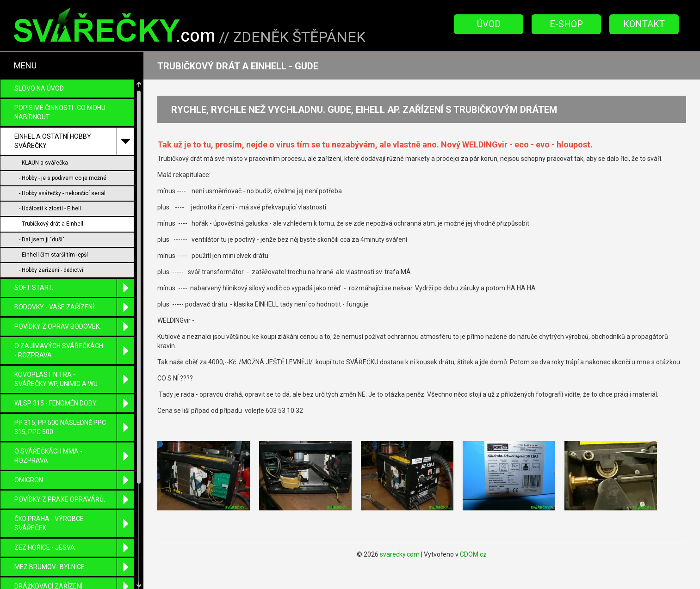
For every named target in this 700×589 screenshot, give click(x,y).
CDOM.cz (473, 554)
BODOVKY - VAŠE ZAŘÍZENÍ (74, 287)
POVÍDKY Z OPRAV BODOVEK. (74, 306)
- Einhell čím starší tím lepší (53, 234)
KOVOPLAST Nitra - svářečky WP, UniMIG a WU (74, 359)
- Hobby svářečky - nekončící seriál (62, 173)
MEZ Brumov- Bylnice (74, 547)
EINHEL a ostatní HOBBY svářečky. (74, 121)
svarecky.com (400, 554)
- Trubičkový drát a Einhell (51, 203)
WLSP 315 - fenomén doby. (74, 383)
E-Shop (566, 24)
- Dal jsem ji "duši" (42, 219)
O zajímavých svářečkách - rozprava (74, 330)
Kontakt (644, 24)
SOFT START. (74, 267)
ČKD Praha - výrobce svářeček (74, 503)
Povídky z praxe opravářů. (74, 479)
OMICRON (74, 460)
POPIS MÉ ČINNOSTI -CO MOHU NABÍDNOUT (60, 92)
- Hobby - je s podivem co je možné (63, 158)
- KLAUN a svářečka (43, 142)
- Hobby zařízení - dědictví (51, 250)
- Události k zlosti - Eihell (50, 188)
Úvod (489, 24)
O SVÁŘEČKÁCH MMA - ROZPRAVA (74, 436)
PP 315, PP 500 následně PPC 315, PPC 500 (74, 407)
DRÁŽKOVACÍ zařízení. (74, 566)
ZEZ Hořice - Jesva (74, 527)
